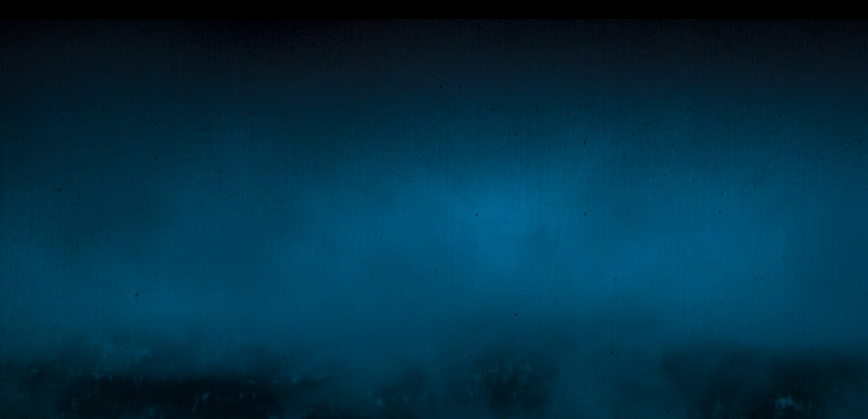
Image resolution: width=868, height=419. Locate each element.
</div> (434, 10)
